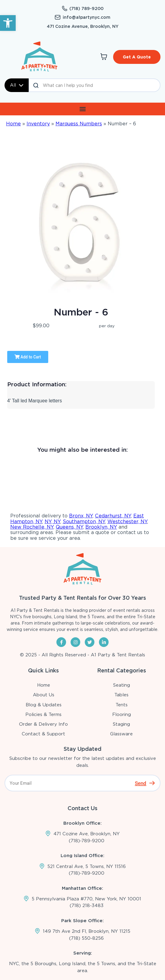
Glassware (121, 734)
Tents (122, 705)
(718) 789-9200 (86, 8)
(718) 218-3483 (87, 906)
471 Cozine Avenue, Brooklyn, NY (83, 26)
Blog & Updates (44, 705)
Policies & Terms (43, 714)
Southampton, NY (84, 521)
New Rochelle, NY (32, 527)
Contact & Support (43, 734)
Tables (121, 695)
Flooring (122, 714)
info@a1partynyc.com (87, 17)
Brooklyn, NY (101, 527)
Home (13, 124)
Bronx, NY (81, 516)
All (17, 85)
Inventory (38, 124)
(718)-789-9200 (87, 841)
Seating (122, 685)
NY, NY (52, 521)
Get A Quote (137, 57)
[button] (8, 23)
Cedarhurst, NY (113, 516)
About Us (44, 695)
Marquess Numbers (79, 124)
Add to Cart (28, 357)
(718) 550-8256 (86, 938)
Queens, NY (69, 527)
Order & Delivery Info (43, 724)
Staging (121, 724)
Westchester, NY (127, 521)
